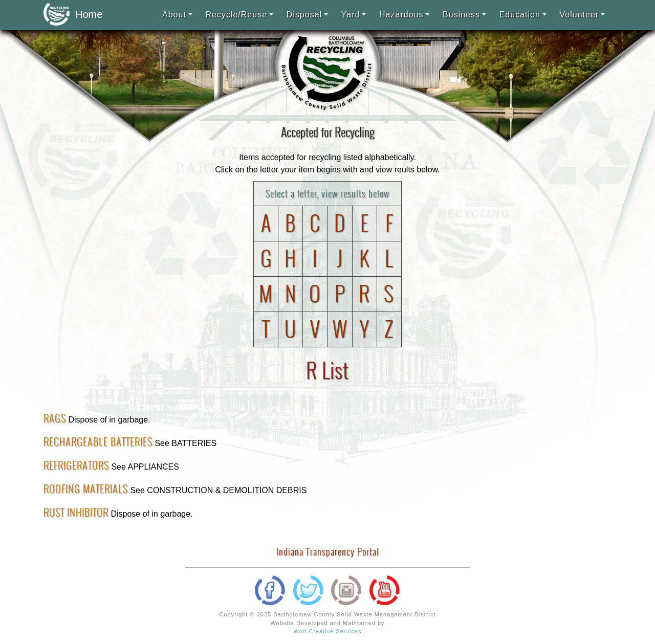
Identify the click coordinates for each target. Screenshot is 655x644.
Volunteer (580, 15)
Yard (351, 15)
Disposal (304, 15)
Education (520, 15)
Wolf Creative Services (327, 631)
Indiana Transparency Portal (328, 552)
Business (461, 15)
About (174, 15)
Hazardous (401, 15)
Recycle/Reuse (236, 15)
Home (70, 15)
